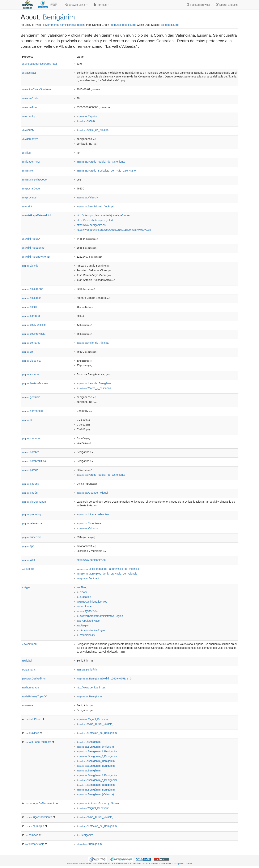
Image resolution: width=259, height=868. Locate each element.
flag (26, 153)
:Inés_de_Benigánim (94, 383)
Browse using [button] (77, 5)
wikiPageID (31, 239)
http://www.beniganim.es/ (91, 225)
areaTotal (30, 107)
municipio (34, 826)
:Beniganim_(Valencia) (95, 747)
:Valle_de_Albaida (93, 130)
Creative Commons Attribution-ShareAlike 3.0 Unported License (162, 863)
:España (87, 116)
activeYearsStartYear (37, 89)
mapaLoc (32, 438)
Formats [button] (101, 5)
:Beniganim (89, 742)
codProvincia (34, 334)
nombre (31, 452)
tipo (28, 546)
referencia (32, 523)
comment (30, 644)
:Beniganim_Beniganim (96, 761)
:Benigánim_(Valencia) (95, 794)
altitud (30, 307)
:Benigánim (89, 578)
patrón (30, 493)
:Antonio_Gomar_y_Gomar (98, 803)
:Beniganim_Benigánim (96, 766)
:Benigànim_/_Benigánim (97, 780)
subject (28, 569)
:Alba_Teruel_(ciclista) (95, 724)
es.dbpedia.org (170, 25)
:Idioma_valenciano (93, 514)
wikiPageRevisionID (36, 257)
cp (28, 352)
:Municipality (86, 635)
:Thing (82, 587)
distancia (31, 361)
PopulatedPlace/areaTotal (39, 64)
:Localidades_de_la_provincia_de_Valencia (108, 569)
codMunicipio (34, 325)
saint (27, 206)
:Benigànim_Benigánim (96, 790)
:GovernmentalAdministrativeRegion (100, 616)
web (29, 560)
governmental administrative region (64, 25)
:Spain (86, 121)
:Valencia (87, 197)
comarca (31, 343)
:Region (83, 625)
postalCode (31, 189)
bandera (31, 316)
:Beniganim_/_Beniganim (97, 751)
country (29, 116)
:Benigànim (89, 770)
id (27, 420)
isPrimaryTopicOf (34, 696)
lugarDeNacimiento (40, 803)
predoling (32, 514)
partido (30, 470)
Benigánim (59, 17)
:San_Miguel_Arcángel (95, 206)
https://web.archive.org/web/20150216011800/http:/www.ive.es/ (114, 230)
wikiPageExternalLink (37, 215)
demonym (30, 139)
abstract (29, 73)
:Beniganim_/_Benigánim (97, 756)
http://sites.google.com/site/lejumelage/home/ (103, 215)
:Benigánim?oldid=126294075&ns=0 (104, 679)
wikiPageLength (34, 248)
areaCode (30, 98)
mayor (28, 171)
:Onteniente (89, 523)
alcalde (30, 266)
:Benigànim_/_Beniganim (97, 775)
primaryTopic (34, 844)
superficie (32, 537)
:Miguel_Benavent (93, 719)
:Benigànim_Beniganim (96, 785)
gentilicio (31, 397)
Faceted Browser (198, 5)
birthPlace (33, 719)
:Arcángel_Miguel (92, 493)
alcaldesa (32, 298)
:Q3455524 (87, 611)
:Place (82, 592)
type (26, 587)
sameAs (29, 670)
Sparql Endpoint (227, 5)
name (28, 705)
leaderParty (31, 162)
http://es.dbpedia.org (123, 25)
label (27, 661)
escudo (30, 374)
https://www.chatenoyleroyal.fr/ (95, 220)
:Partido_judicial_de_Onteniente (101, 162)
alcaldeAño (33, 289)
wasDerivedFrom (35, 679)
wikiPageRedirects (38, 742)
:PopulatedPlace (88, 621)
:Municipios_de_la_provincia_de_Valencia (107, 574)
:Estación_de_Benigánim (97, 733)
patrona (31, 484)
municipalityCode (34, 180)
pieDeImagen (34, 502)
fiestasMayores (35, 383)
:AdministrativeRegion (91, 630)
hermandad (33, 411)
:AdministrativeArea (92, 602)
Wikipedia (102, 863)
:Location (84, 597)
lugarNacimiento (38, 817)
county (28, 130)
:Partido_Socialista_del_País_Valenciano (106, 171)
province (29, 197)
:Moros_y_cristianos (94, 388)
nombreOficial (34, 461)
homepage (31, 687)
